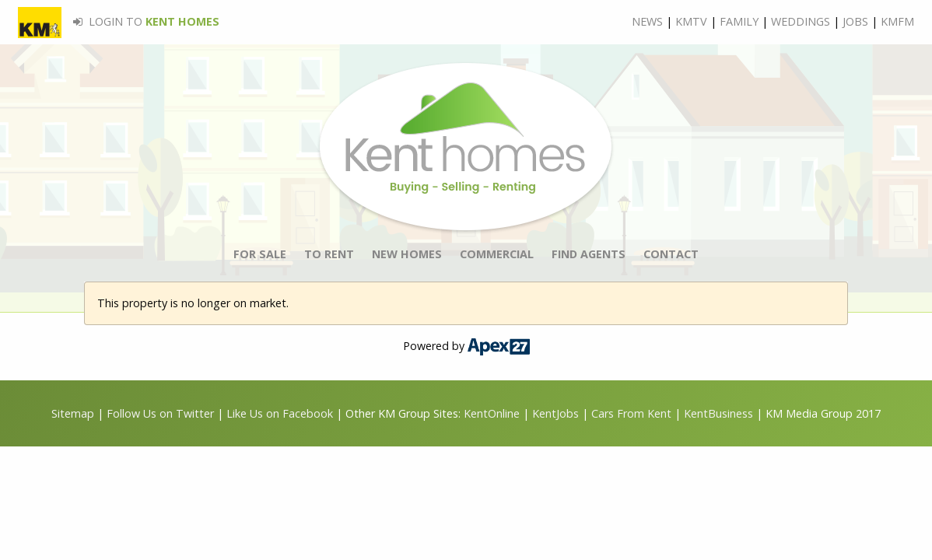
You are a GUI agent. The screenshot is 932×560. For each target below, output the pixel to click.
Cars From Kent (631, 413)
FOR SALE (260, 254)
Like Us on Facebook (281, 413)
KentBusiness (718, 413)
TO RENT (329, 254)
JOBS (855, 21)
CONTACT (671, 254)
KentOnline (492, 413)
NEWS (647, 21)
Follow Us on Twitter (160, 413)
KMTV (691, 21)
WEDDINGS (801, 21)
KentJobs (555, 413)
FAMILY (739, 21)
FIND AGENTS (589, 254)
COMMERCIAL (497, 254)
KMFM (897, 21)
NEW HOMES (407, 254)
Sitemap (73, 413)
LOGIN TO (119, 21)
